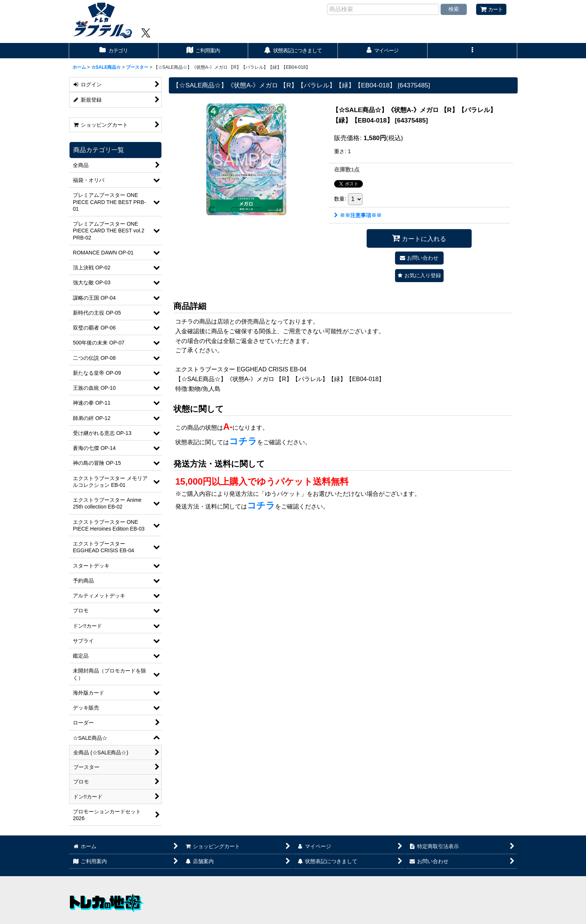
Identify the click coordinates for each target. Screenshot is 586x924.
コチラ (243, 441)
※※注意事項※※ (358, 215)
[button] (472, 51)
